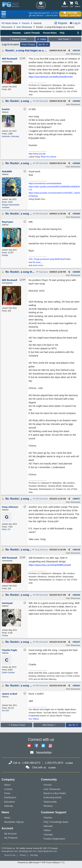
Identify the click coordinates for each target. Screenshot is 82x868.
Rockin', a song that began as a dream (29, 50)
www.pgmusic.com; (10, 851)
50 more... (38, 262)
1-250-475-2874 (51, 16)
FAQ (62, 33)
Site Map (34, 855)
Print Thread (28, 44)
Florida (5, 255)
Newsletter (44, 752)
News (7, 818)
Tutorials (48, 834)
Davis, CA (6, 529)
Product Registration (54, 839)
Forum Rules (50, 33)
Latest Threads (32, 33)
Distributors (10, 797)
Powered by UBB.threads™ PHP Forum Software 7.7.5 (41, 863)
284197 (77, 642)
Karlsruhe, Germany (10, 136)
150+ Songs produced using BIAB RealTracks (50, 259)
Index (42, 39)
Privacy (23, 855)
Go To (44, 44)
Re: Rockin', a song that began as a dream (31, 101)
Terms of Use (10, 855)
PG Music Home (10, 23)
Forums (26, 23)
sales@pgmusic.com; (28, 851)
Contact (8, 789)
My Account (10, 834)
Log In (75, 23)
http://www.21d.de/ (37, 154)
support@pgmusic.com (47, 851)
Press (7, 793)
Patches (48, 818)
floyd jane (42, 272)
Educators (10, 802)
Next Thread (65, 39)
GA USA (6, 711)
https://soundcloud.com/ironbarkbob (45, 183)
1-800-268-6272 (37, 16)
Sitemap (9, 806)
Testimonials (50, 802)
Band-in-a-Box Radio (55, 793)
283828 (77, 163)
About (7, 785)
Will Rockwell (40, 101)
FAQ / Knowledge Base (56, 822)
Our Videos (34, 719)
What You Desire (49, 157)
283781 (77, 51)
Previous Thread (18, 39)
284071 (77, 499)
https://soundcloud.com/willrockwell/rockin (51, 77)
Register (61, 23)
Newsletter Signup (14, 822)
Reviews (48, 806)
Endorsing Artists (53, 797)
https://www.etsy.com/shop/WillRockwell (50, 565)
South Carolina (8, 673)
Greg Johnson (40, 550)
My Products (11, 838)
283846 (77, 272)
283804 (77, 101)
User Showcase (24, 27)
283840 (77, 214)
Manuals (48, 826)
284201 (77, 686)
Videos (47, 830)
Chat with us (39, 767)
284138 (77, 550)
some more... (39, 265)
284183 (77, 595)
